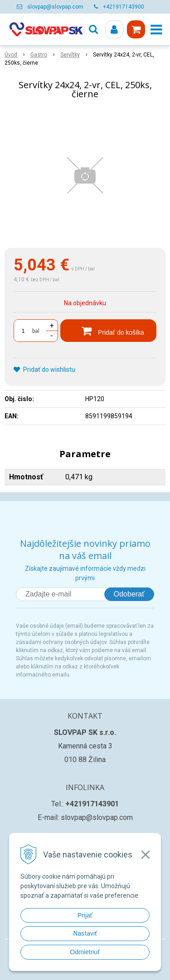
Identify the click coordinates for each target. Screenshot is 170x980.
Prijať (85, 915)
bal (36, 331)
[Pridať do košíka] (108, 331)
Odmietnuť (85, 952)
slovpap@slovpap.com (55, 7)
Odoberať (129, 594)
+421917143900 (124, 7)
